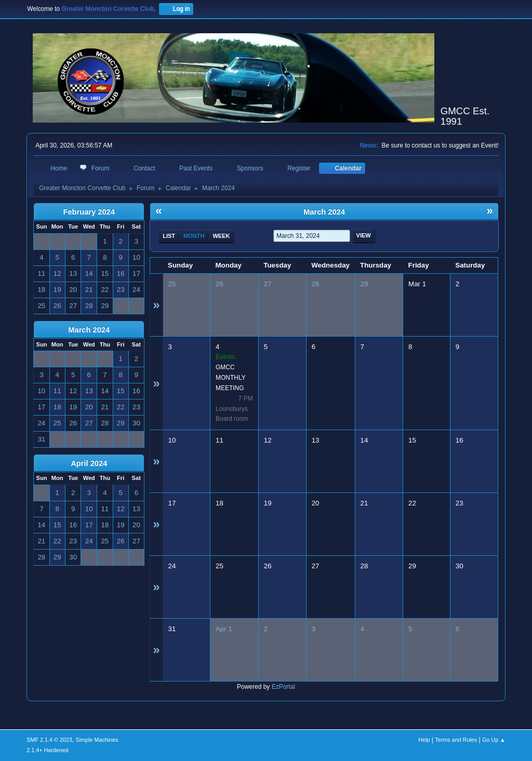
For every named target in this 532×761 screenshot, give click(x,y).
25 (172, 284)
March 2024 (89, 330)
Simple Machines (97, 740)
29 (364, 284)
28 (316, 284)
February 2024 (89, 212)
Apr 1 (224, 629)
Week (221, 236)
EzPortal (283, 687)
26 (220, 284)
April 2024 (89, 463)
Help (424, 740)
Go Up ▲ (494, 740)
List (169, 236)
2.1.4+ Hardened (48, 750)
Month (194, 236)
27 (268, 284)
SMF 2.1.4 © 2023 (49, 740)
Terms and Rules (456, 740)
